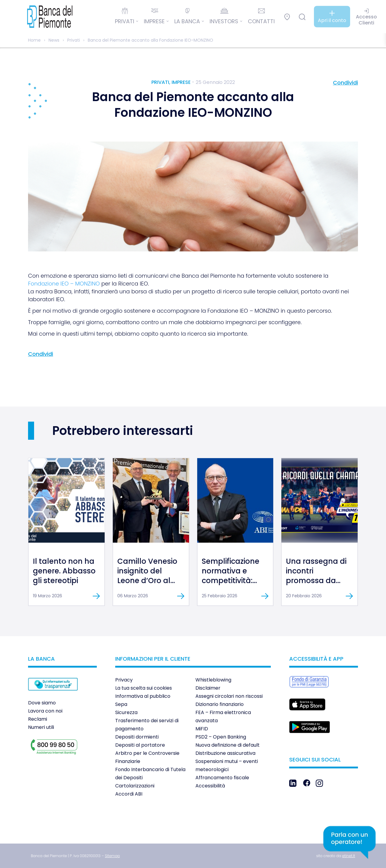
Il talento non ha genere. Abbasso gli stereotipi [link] (64, 571)
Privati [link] (74, 40)
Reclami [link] (38, 719)
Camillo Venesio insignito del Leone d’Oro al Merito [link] (147, 576)
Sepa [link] (121, 704)
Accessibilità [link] (210, 786)
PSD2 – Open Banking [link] (221, 737)
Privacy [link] (124, 680)
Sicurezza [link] (126, 712)
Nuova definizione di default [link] (228, 745)
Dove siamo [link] (42, 703)
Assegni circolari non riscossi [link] (229, 696)
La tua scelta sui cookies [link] (144, 688)
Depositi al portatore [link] (140, 745)
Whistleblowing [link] (213, 680)
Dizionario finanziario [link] (220, 704)
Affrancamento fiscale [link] (222, 778)
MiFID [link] (202, 729)
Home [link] (34, 40)
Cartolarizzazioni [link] (135, 786)
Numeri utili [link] (41, 727)
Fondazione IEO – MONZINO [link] (64, 284)
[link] (45, 17)
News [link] (54, 40)
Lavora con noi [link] (45, 711)
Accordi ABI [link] (129, 794)
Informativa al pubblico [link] (143, 696)
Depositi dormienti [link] (137, 737)
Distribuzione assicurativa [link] (225, 753)
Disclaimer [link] (208, 688)
